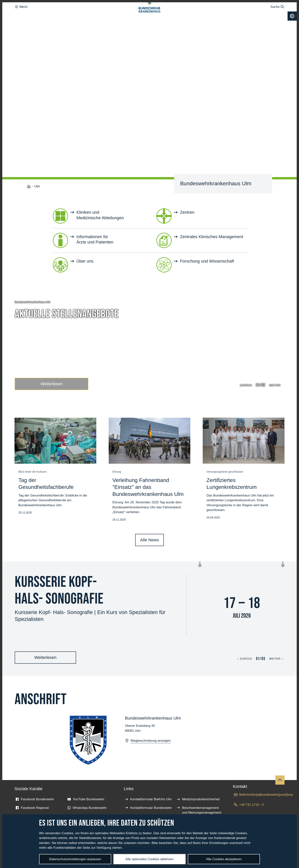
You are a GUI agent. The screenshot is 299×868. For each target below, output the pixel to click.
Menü (21, 14)
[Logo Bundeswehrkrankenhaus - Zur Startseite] (149, 15)
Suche (277, 14)
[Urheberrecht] (292, 31)
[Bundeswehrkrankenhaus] (29, 147)
